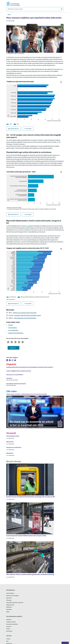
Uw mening (65, 643)
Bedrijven (9, 620)
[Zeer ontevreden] (8, 342)
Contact (8, 639)
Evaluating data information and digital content (27, 316)
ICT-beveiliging (13, 328)
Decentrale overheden (12, 624)
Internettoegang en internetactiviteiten (25, 318)
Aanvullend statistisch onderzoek (15, 603)
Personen (9, 627)
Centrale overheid (11, 622)
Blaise (8, 612)
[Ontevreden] (12, 342)
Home (9, 15)
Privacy (8, 629)
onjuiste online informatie (30, 71)
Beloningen (9, 631)
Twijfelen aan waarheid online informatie (25, 313)
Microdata (9, 600)
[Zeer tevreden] (23, 342)
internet (11, 325)
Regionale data (10, 605)
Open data (9, 598)
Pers (7, 641)
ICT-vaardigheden (13, 330)
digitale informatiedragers (16, 333)
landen (28, 226)
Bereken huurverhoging (12, 596)
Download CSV (14, 129)
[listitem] (7, 360)
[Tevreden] (19, 342)
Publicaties (9, 607)
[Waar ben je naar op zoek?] (35, 9)
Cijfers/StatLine (10, 593)
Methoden (9, 610)
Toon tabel (28, 129)
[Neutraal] (15, 342)
